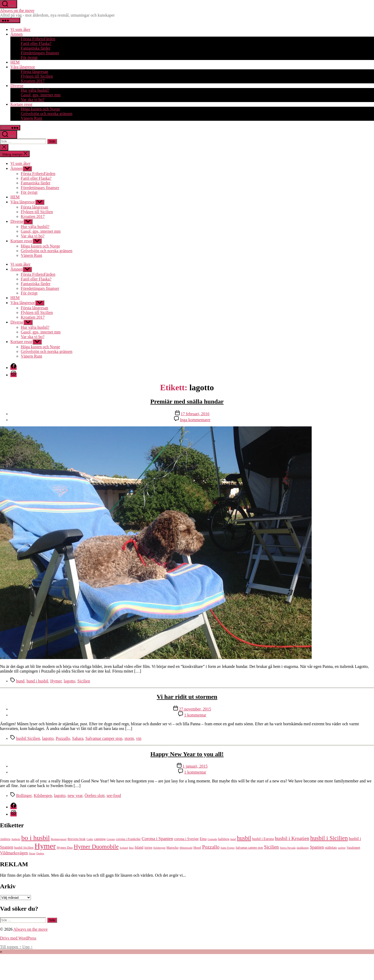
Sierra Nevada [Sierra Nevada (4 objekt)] (288, 848)
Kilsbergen (43, 796)
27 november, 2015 (195, 709)
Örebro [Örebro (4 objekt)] (40, 853)
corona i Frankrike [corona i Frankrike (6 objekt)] (128, 839)
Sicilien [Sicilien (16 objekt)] (272, 847)
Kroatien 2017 (33, 81)
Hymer (56, 681)
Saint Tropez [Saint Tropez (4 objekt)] (228, 848)
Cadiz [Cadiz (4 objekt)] (90, 839)
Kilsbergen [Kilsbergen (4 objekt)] (159, 848)
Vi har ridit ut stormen (187, 697)
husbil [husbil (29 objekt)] (244, 838)
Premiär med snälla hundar (187, 401)
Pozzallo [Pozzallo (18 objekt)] (211, 847)
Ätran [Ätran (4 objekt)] (32, 853)
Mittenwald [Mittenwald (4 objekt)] (186, 848)
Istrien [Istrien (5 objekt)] (148, 848)
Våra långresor (23, 67)
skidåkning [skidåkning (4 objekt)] (303, 848)
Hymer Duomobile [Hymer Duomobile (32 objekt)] (96, 847)
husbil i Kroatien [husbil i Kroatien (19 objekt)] (292, 838)
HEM (15, 62)
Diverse (17, 86)
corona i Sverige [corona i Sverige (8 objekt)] (186, 839)
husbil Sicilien (28, 738)
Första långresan (34, 72)
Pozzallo (63, 738)
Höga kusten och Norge (40, 109)
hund (20, 681)
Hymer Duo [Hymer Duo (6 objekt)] (65, 847)
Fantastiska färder (36, 48)
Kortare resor (21, 104)
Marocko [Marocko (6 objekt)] (173, 847)
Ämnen (16, 34)
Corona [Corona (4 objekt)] (111, 839)
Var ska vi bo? (33, 100)
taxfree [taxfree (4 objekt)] (342, 848)
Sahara (78, 738)
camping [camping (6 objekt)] (100, 839)
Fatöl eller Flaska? (36, 43)
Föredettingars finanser (40, 53)
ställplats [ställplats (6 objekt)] (331, 847)
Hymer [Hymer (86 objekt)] (45, 846)
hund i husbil (37, 681)
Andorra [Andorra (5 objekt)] (5, 839)
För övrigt (29, 58)
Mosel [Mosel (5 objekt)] (197, 848)
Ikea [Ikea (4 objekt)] (131, 848)
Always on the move (17, 11)
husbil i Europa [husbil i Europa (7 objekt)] (263, 839)
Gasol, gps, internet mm (41, 95)
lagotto (69, 681)
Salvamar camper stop (104, 738)
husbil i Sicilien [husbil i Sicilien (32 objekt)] (329, 838)
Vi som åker (20, 29)
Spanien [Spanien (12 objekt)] (317, 847)
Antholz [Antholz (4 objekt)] (16, 839)
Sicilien (84, 681)
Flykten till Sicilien (37, 76)
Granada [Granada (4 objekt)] (212, 839)
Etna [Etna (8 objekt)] (203, 839)
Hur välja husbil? (35, 90)
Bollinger (24, 796)
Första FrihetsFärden (38, 39)
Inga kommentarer (195, 420)
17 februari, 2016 (195, 414)
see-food (114, 796)
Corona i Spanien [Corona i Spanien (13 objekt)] (157, 838)
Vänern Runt (31, 118)
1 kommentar (195, 715)
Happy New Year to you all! (187, 754)
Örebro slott (95, 796)
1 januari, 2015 (195, 766)
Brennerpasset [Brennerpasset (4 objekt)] (59, 839)
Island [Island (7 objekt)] (139, 847)
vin (139, 738)
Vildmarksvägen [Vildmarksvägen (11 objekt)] (14, 853)
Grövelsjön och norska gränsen (47, 114)
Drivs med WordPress (18, 938)
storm (129, 738)
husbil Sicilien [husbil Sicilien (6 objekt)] (24, 847)
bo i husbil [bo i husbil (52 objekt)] (36, 838)
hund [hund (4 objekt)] (233, 839)
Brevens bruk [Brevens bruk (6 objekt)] (76, 839)
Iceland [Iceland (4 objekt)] (124, 848)
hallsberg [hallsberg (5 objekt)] (223, 839)
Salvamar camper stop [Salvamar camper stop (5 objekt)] (249, 848)
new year (75, 796)
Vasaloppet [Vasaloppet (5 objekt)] (353, 848)
